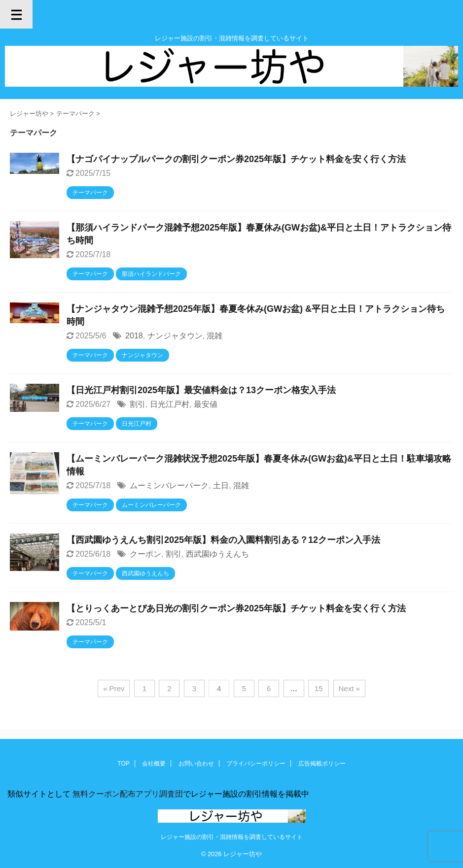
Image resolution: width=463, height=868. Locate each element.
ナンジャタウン (175, 336)
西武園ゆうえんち (217, 554)
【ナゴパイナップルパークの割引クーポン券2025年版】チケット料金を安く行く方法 (236, 159)
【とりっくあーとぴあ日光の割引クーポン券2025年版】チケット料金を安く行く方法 (236, 608)
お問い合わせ (196, 764)
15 (319, 688)
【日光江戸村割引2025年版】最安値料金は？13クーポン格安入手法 (201, 390)
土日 (221, 485)
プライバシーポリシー (256, 764)
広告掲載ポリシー (322, 764)
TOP (123, 764)
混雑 (214, 336)
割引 (138, 404)
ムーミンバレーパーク (169, 485)
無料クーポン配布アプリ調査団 (127, 794)
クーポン (145, 554)
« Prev (114, 688)
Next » (349, 688)
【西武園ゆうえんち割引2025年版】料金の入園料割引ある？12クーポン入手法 (223, 540)
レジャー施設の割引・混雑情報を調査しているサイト (232, 837)
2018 (134, 336)
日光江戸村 (170, 404)
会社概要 (154, 764)
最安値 (206, 404)
